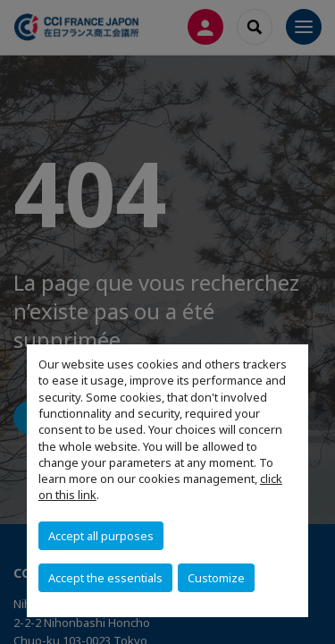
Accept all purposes (101, 536)
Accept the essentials (105, 578)
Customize (216, 578)
